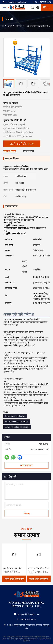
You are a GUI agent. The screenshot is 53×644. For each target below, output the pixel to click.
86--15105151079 (42, 2)
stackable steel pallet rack (17, 422)
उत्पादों (10, 26)
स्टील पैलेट (19, 26)
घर (3, 26)
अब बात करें (26, 465)
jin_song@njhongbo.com (15, 2)
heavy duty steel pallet (15, 416)
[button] (49, 84)
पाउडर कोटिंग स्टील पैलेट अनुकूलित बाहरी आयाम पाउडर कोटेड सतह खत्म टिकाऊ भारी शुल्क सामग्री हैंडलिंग (39, 570)
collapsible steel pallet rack (17, 427)
